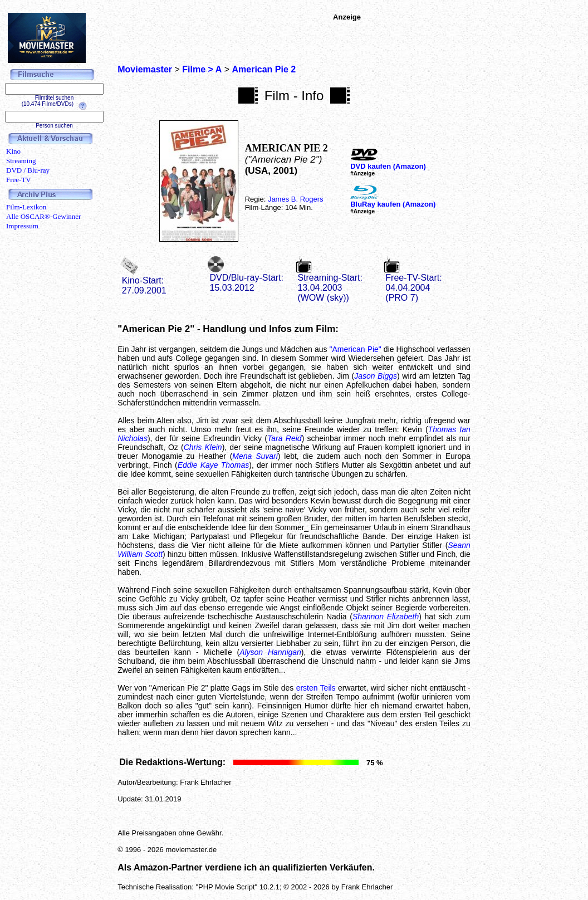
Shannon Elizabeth (386, 617)
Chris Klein (203, 447)
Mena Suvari (255, 456)
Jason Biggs (376, 376)
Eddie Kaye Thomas (214, 465)
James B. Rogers (296, 199)
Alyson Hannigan (270, 652)
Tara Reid (285, 438)
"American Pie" (356, 349)
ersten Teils (316, 688)
